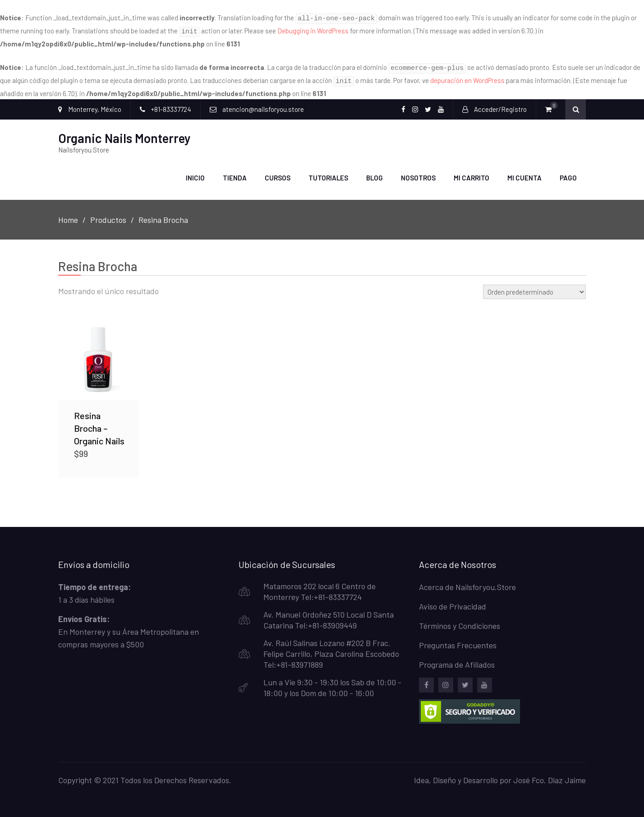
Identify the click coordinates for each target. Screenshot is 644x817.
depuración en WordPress (467, 76)
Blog (375, 172)
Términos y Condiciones (460, 620)
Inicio (195, 172)
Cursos (278, 172)
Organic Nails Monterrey (124, 133)
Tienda (235, 172)
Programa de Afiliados (457, 659)
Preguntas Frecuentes (458, 640)
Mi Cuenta (524, 172)
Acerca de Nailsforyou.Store (467, 582)
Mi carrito (471, 172)
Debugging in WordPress (313, 29)
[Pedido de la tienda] (534, 286)
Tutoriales (328, 172)
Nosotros (418, 172)
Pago (568, 172)
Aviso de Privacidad (453, 601)
